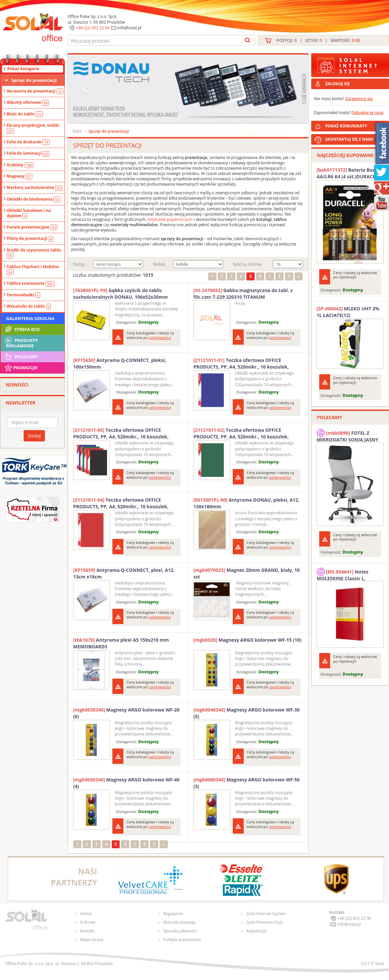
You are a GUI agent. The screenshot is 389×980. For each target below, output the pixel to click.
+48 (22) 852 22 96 (93, 28)
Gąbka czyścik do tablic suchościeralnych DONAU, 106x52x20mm (121, 294)
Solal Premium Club (265, 922)
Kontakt (87, 931)
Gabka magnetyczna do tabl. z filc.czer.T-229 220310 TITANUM (243, 294)
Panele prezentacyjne (32, 227)
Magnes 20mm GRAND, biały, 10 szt (247, 573)
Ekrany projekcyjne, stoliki (33, 128)
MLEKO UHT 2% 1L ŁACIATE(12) (348, 312)
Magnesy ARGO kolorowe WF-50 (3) (247, 783)
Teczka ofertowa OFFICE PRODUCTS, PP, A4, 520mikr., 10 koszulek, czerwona (121, 503)
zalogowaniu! (160, 337)
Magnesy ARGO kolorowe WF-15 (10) (248, 640)
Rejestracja (257, 931)
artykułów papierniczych (170, 219)
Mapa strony (92, 940)
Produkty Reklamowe (21, 342)
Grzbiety (20, 165)
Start (77, 131)
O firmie (88, 922)
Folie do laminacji (28, 153)
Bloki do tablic (25, 114)
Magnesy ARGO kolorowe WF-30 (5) (247, 713)
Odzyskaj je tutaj (367, 113)
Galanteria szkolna (30, 318)
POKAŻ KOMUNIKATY (356, 125)
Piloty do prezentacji (30, 239)
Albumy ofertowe (28, 102)
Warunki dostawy (179, 922)
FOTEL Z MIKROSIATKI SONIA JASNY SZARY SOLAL (347, 435)
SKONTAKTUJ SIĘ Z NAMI (349, 139)
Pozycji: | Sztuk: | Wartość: (318, 40)
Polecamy (21, 357)
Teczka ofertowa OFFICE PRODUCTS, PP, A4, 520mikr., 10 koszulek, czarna (121, 433)
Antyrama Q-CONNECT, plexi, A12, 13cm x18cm (124, 573)
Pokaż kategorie (23, 69)
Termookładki (23, 295)
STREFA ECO (22, 329)
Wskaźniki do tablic (29, 306)
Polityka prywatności (182, 940)
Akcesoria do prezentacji (35, 91)
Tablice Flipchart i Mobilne (33, 269)
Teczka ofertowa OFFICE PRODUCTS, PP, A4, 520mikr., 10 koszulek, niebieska (241, 364)
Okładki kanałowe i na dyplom (29, 213)
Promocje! (21, 368)
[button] (86, 89)
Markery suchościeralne (34, 188)
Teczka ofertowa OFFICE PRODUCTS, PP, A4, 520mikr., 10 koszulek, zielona (241, 433)
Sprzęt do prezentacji (34, 80)
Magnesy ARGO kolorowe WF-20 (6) (126, 713)
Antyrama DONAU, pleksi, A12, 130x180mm (247, 503)
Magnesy (19, 176)
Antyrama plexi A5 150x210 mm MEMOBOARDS (121, 643)
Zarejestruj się (359, 99)
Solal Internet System (266, 914)
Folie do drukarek (28, 142)
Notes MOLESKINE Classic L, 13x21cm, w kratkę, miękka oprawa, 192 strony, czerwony (348, 574)
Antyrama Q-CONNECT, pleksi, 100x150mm (120, 363)
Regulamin (173, 914)
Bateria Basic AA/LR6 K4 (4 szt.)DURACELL (348, 173)
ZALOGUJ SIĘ (337, 84)
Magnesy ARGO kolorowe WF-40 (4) (126, 783)
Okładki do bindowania (34, 199)
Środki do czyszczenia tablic (34, 253)
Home (86, 914)
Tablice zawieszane (31, 283)
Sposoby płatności (180, 931)
